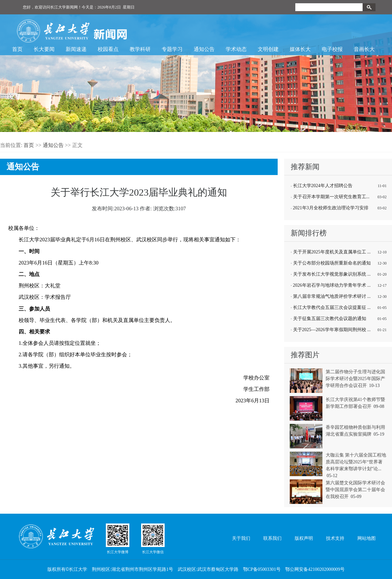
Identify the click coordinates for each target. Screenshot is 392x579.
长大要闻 (44, 49)
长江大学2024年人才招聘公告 (323, 186)
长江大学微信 (153, 539)
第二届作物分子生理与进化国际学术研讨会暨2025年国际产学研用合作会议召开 (355, 379)
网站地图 (367, 538)
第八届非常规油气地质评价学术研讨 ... (332, 296)
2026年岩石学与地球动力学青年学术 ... (332, 285)
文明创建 (268, 49)
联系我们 (272, 538)
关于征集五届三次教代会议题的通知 (330, 319)
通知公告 (204, 49)
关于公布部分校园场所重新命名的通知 (332, 263)
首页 (17, 49)
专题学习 (172, 49)
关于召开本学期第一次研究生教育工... (331, 197)
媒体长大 (300, 49)
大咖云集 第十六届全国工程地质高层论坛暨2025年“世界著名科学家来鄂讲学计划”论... (356, 462)
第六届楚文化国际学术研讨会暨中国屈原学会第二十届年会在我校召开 (355, 490)
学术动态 (236, 49)
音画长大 (364, 49)
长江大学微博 (118, 539)
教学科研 (140, 49)
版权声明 (304, 538)
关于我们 (241, 538)
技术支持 (335, 538)
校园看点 (108, 49)
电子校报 (332, 49)
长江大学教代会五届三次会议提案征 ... (332, 307)
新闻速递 (76, 49)
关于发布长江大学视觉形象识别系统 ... (332, 274)
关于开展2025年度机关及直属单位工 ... (332, 252)
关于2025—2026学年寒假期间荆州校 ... (332, 330)
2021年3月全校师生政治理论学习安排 (331, 208)
